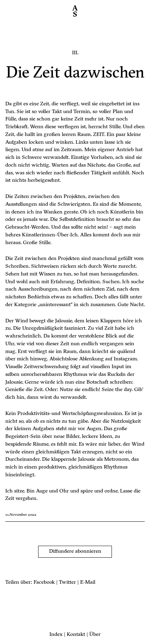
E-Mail (88, 583)
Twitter (67, 583)
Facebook (44, 583)
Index (56, 635)
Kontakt (76, 635)
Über (95, 635)
